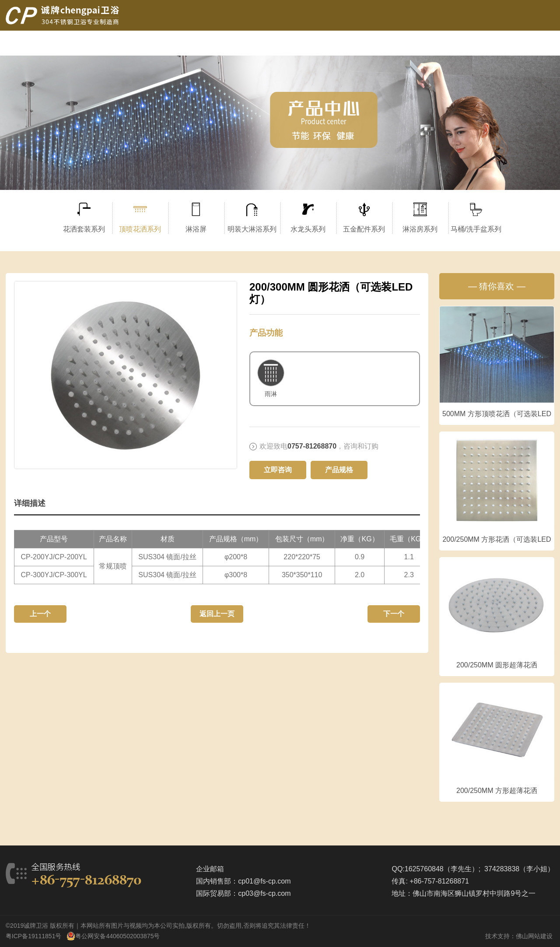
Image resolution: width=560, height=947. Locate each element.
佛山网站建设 (534, 936)
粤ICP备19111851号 (34, 936)
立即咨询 (278, 470)
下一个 (394, 614)
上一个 (40, 614)
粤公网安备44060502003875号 (117, 936)
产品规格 (339, 470)
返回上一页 (217, 614)
